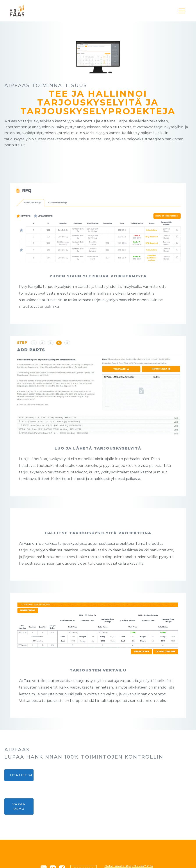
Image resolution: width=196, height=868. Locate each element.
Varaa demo (19, 806)
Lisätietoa (21, 775)
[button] (182, 11)
